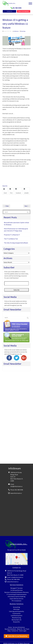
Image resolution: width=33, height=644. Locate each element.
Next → (27, 206)
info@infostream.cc (16, 486)
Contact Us (9, 11)
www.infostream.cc (16, 493)
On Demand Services (17, 590)
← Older (6, 206)
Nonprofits (16, 622)
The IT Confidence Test (11, 239)
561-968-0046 (17, 8)
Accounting (17, 607)
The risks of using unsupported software (16, 243)
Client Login (23, 631)
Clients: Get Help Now (23, 11)
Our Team (26, 629)
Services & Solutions (19, 627)
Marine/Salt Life (17, 620)
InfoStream (16, 31)
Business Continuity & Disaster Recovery (17, 592)
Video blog (23, 31)
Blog (9, 631)
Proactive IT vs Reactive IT (12, 235)
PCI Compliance (16, 601)
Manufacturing (16, 618)
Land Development (17, 616)
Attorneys (16, 609)
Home (10, 627)
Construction (16, 613)
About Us (20, 629)
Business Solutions (10, 629)
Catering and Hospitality (16, 611)
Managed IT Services (17, 588)
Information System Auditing (16, 596)
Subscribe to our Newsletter (18, 636)
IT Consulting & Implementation (17, 594)
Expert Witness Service (16, 599)
